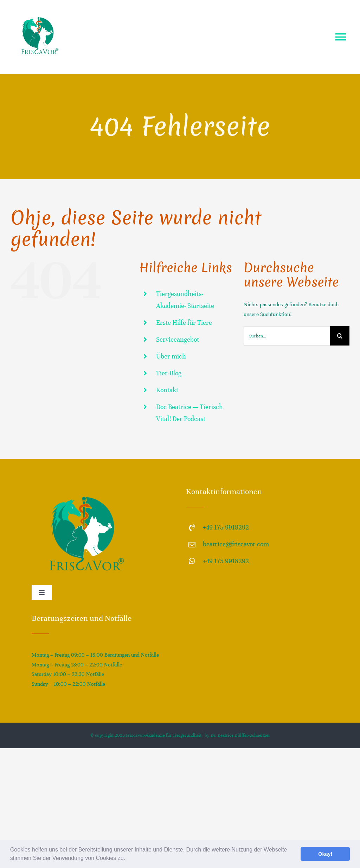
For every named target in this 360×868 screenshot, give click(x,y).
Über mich (171, 356)
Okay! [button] (325, 854)
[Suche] (340, 336)
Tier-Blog (169, 373)
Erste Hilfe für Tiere (184, 323)
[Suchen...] (287, 336)
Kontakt (167, 390)
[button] (128, 859)
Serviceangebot (178, 339)
